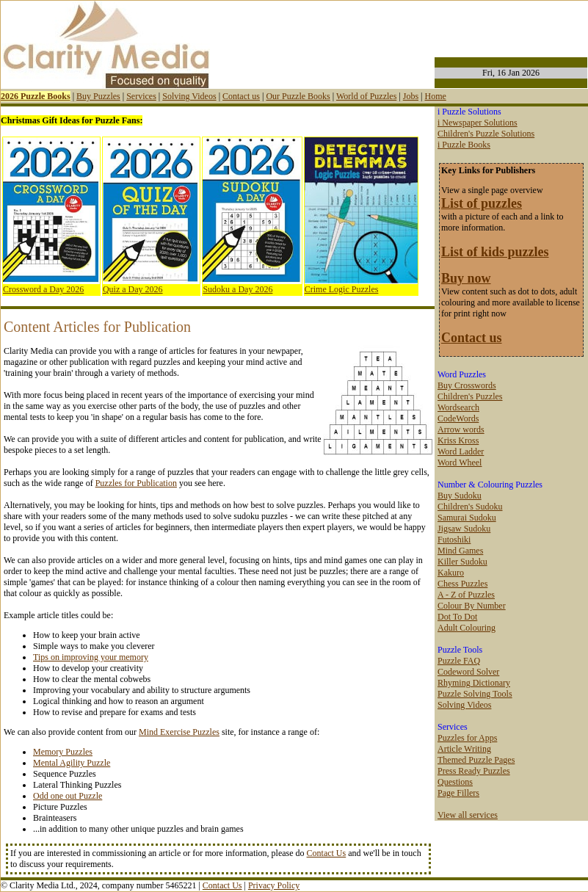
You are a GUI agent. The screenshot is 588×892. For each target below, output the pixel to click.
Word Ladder (461, 452)
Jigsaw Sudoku (464, 529)
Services (141, 96)
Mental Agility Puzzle (72, 763)
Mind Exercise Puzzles (179, 732)
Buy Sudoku (460, 496)
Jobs (411, 96)
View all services (468, 815)
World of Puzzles (366, 96)
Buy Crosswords (467, 385)
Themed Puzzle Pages (476, 760)
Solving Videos (189, 96)
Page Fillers (458, 793)
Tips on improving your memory (91, 657)
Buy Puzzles (98, 96)
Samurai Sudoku (467, 518)
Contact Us (327, 853)
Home (435, 96)
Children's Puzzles (470, 396)
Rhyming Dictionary (474, 683)
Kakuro (451, 573)
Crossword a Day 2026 (43, 289)
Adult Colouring (467, 628)
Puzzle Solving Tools (475, 694)
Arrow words (461, 429)
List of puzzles (482, 203)
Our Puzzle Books (298, 96)
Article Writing (464, 749)
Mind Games (460, 551)
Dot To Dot (457, 617)
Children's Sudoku (470, 507)
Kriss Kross (458, 440)
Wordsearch (458, 407)
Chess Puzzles (462, 584)
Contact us (241, 96)
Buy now (466, 278)
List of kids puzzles (495, 252)
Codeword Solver (468, 672)
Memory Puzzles (63, 752)
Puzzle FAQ (459, 661)
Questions (455, 782)
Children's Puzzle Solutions (486, 134)
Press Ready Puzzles (474, 771)
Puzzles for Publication (136, 483)
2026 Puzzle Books (36, 96)
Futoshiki (454, 540)
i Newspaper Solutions (478, 123)
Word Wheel (460, 463)
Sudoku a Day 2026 (237, 289)
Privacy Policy (274, 885)
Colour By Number (472, 606)
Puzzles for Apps (467, 738)
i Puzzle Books (464, 145)
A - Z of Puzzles (466, 595)
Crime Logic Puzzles (342, 289)
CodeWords (458, 418)
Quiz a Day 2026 (133, 289)
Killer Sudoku (462, 562)
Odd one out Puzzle (68, 796)
